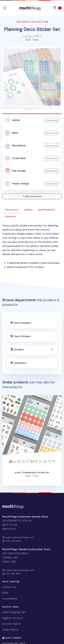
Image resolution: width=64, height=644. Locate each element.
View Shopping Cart (14, 612)
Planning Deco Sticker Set (32, 29)
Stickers (19, 349)
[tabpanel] (32, 246)
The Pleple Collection (32, 22)
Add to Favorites (32, 196)
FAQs (5, 593)
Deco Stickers (22, 323)
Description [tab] (12, 210)
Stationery (20, 363)
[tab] (25, 109)
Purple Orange (21, 184)
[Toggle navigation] (5, 8)
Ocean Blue (19, 158)
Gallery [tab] (28, 210)
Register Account (13, 618)
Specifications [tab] (46, 210)
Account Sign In (12, 624)
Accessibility (10, 599)
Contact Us (9, 587)
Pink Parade (19, 171)
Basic (15, 133)
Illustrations (19, 145)
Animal (16, 120)
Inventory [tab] (11, 216)
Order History (10, 630)
